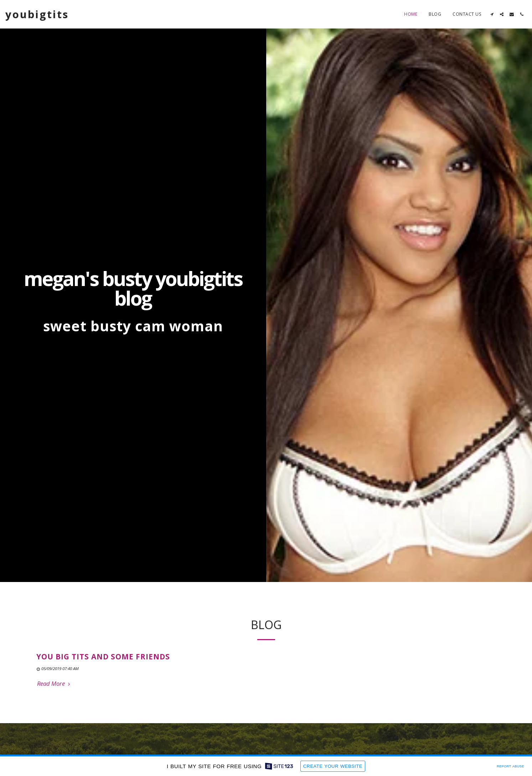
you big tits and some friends (103, 661)
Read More (55, 688)
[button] (492, 14)
